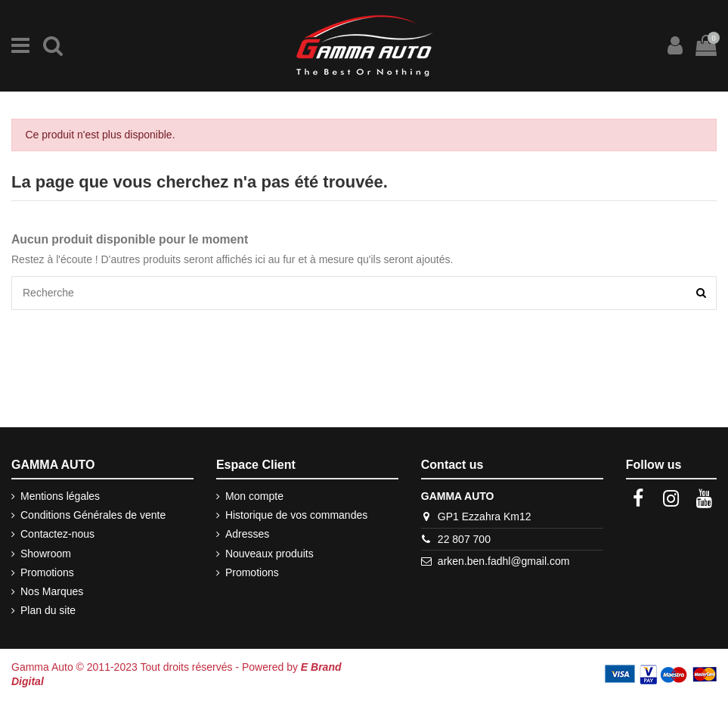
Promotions (47, 572)
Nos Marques (52, 591)
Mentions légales (60, 496)
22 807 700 (464, 539)
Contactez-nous (57, 534)
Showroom (46, 554)
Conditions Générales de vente (93, 515)
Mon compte (254, 496)
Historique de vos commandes (296, 515)
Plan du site (48, 610)
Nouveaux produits (270, 554)
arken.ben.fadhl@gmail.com (504, 561)
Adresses (247, 534)
